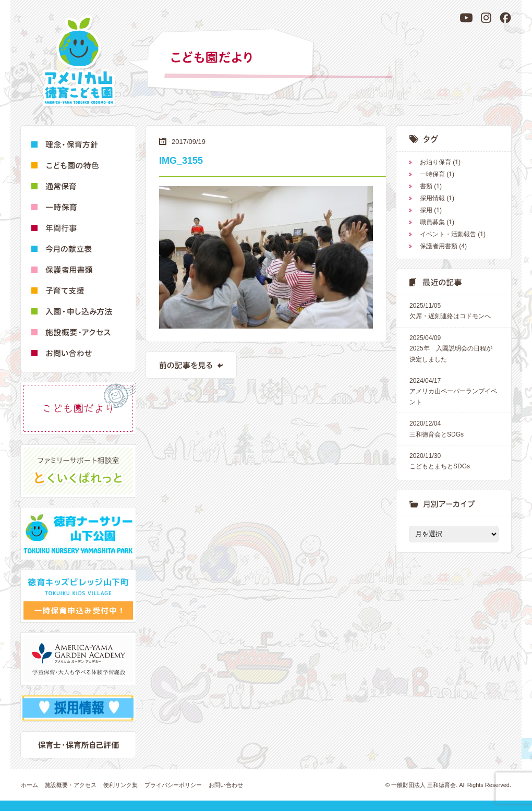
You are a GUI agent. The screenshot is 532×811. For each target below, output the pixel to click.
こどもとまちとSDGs (454, 460)
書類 (426, 186)
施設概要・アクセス (71, 785)
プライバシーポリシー (173, 785)
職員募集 (432, 222)
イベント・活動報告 (448, 234)
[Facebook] (505, 18)
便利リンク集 (120, 785)
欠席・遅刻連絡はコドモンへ (454, 310)
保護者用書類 (439, 246)
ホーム (29, 785)
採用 (426, 210)
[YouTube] (466, 18)
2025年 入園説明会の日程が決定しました (454, 348)
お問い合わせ (226, 785)
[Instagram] (486, 18)
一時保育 (432, 174)
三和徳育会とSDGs (454, 428)
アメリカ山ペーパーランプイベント (454, 391)
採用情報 (432, 198)
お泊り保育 (436, 162)
